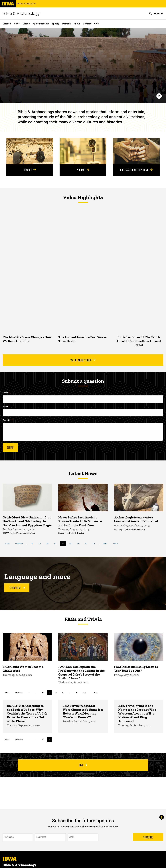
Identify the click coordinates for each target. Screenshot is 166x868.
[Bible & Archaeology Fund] (136, 151)
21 (56, 543)
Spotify (56, 24)
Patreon (66, 24)
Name (5, 393)
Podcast (83, 170)
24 (79, 543)
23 (71, 543)
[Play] (159, 96)
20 (48, 543)
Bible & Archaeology (21, 13)
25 (87, 543)
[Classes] (30, 151)
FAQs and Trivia (83, 619)
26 (95, 543)
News (17, 24)
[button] (156, 13)
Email (5, 407)
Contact (87, 24)
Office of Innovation (27, 4)
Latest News (83, 473)
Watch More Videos (83, 360)
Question (7, 420)
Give (96, 24)
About (77, 24)
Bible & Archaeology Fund (136, 170)
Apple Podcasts (41, 24)
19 (41, 543)
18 (33, 543)
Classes (7, 24)
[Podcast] (83, 151)
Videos (26, 24)
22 (64, 544)
